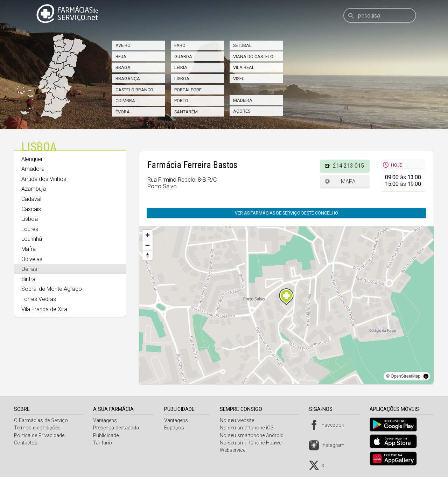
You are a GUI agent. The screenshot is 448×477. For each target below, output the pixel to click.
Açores (242, 111)
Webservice (235, 450)
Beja (121, 57)
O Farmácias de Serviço (41, 420)
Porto (181, 101)
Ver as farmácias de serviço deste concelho (286, 213)
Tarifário (104, 443)
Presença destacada (117, 428)
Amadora (33, 169)
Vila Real (244, 67)
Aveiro (123, 45)
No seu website (240, 420)
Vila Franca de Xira (44, 309)
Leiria (181, 67)
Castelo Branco (134, 90)
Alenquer (32, 159)
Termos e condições (37, 428)
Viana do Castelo (253, 57)
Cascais (31, 209)
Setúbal (242, 45)
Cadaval (31, 199)
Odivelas (32, 259)
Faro (180, 45)
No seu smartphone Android (254, 436)
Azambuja (34, 189)
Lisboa (182, 79)
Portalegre (188, 90)
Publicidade (107, 436)
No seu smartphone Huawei (254, 443)
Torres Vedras (39, 299)
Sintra (28, 279)
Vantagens (106, 420)
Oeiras (29, 269)
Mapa (348, 181)
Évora (123, 112)
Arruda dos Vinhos (44, 179)
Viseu (239, 79)
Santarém (186, 112)
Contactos (26, 443)
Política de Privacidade (39, 436)
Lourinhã (32, 239)
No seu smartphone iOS (250, 428)
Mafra (29, 249)
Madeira (243, 100)
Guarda (183, 57)
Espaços (176, 428)
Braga (123, 67)
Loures (30, 229)
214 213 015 (348, 166)
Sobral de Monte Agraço (52, 289)
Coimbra (125, 101)
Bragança (128, 79)
